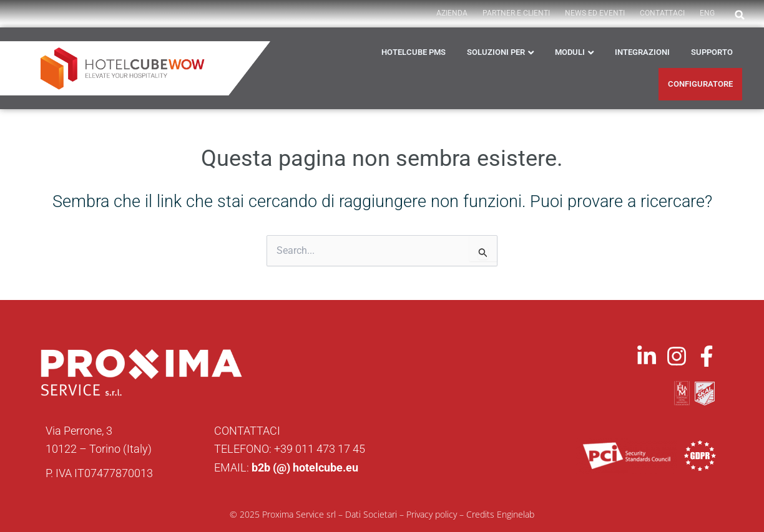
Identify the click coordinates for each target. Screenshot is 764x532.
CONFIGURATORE (700, 84)
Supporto (712, 52)
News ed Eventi (595, 13)
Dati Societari (371, 514)
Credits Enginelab (500, 514)
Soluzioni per (496, 52)
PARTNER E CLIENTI (516, 13)
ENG (707, 13)
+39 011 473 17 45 (320, 449)
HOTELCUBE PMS (414, 52)
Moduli (570, 52)
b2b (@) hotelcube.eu (305, 467)
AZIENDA (452, 13)
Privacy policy (432, 514)
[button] (740, 15)
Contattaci (662, 13)
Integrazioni (642, 52)
